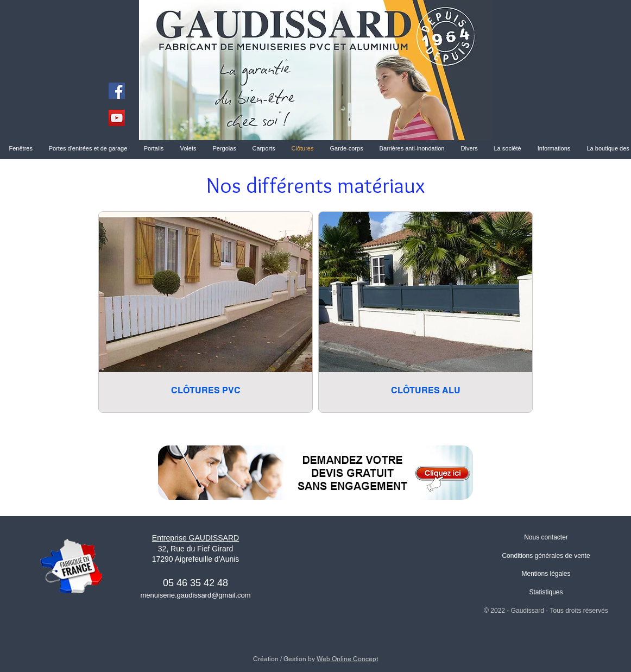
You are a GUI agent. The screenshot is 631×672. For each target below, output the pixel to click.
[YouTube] (117, 118)
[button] (508, 148)
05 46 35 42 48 (195, 583)
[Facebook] (117, 91)
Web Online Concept (347, 659)
